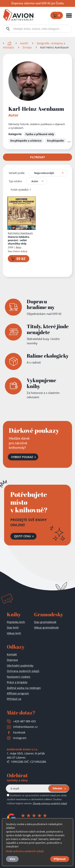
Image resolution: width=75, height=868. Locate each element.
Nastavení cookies (19, 677)
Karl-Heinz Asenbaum (20, 233)
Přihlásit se (14, 699)
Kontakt (12, 654)
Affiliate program (18, 693)
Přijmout (60, 859)
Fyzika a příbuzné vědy (40, 134)
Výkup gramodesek (46, 628)
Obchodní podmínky (20, 666)
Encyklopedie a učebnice (26, 141)
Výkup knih (14, 633)
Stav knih (13, 628)
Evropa (27, 47)
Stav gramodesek (45, 622)
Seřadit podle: (17, 173)
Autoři (24, 43)
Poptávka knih (16, 622)
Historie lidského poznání (19, 240)
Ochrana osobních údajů (23, 671)
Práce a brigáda (17, 682)
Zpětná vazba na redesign (24, 688)
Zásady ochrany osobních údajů (50, 803)
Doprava (12, 660)
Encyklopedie (55, 141)
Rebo (19, 247)
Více (12, 859)
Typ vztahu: (16, 181)
